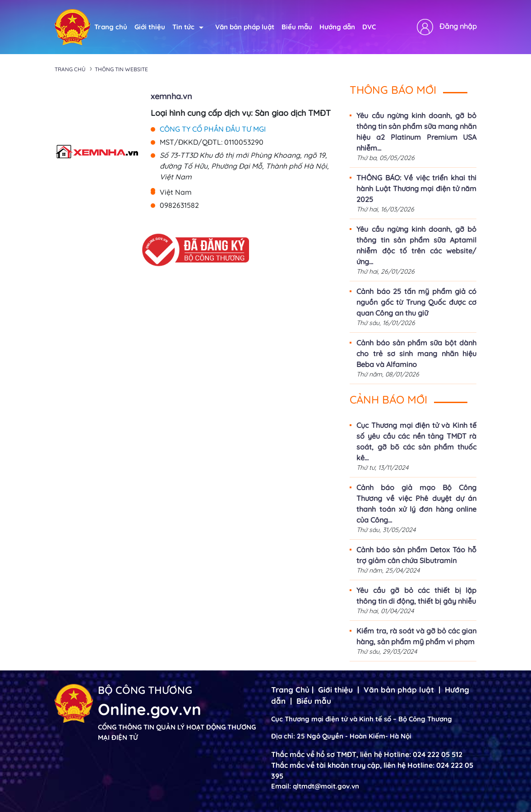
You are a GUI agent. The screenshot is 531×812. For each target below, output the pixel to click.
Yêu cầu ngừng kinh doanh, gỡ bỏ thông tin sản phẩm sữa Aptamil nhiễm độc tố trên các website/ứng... (416, 245)
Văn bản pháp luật (245, 27)
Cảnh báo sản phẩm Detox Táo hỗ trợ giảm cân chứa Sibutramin (416, 555)
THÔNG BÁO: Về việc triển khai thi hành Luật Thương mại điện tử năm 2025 (416, 188)
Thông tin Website (121, 69)
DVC (369, 27)
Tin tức (188, 27)
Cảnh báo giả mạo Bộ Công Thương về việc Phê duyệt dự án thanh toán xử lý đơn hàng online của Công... (416, 504)
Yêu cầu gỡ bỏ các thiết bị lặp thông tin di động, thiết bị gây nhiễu (416, 596)
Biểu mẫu (297, 27)
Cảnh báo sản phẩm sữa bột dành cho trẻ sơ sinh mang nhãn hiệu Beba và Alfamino (416, 353)
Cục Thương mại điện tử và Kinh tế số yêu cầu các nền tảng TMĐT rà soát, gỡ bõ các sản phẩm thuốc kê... (416, 441)
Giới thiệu (150, 27)
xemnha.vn (171, 96)
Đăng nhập (458, 26)
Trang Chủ (290, 690)
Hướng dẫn (337, 27)
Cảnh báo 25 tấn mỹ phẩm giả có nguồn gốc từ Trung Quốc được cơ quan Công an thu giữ (416, 302)
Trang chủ (111, 27)
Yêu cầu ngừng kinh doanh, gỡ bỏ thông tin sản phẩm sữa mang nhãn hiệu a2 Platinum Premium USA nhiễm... (416, 132)
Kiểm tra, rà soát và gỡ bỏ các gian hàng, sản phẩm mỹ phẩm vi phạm (416, 636)
